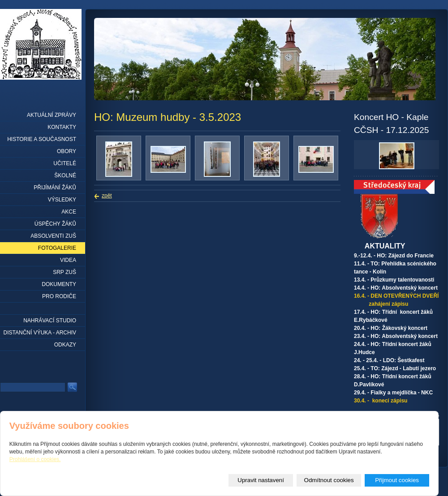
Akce (69, 212)
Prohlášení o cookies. (35, 459)
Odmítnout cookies (329, 480)
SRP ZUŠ (65, 272)
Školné (65, 175)
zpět (107, 196)
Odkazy (65, 345)
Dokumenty (59, 284)
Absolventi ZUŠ (53, 236)
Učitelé (65, 163)
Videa (68, 260)
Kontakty (62, 127)
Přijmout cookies (397, 480)
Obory (67, 151)
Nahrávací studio (50, 321)
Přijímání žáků (55, 188)
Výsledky (62, 200)
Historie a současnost (42, 139)
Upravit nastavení (261, 480)
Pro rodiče (59, 296)
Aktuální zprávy (52, 115)
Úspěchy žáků (55, 224)
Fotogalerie (57, 248)
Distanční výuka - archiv (40, 333)
